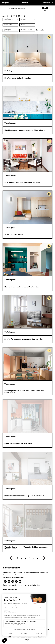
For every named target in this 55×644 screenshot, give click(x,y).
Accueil (5, 16)
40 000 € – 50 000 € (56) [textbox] (28, 30)
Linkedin (16, 581)
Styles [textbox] (22, 24)
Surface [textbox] (23, 19)
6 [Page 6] (37, 558)
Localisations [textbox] (8, 19)
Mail (20, 581)
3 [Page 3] (26, 558)
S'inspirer (5, 3)
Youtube (13, 581)
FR (26, 640)
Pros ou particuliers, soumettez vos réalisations (22, 585)
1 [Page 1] (18, 558)
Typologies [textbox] (7, 30)
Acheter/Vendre (47, 3)
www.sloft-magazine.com (22, 637)
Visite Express (10, 71)
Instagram (5, 581)
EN (29, 640)
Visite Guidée (10, 384)
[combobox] (10, 20)
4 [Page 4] (30, 558)
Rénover (25, 3)
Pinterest (9, 581)
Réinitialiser (40, 30)
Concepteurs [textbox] (8, 24)
